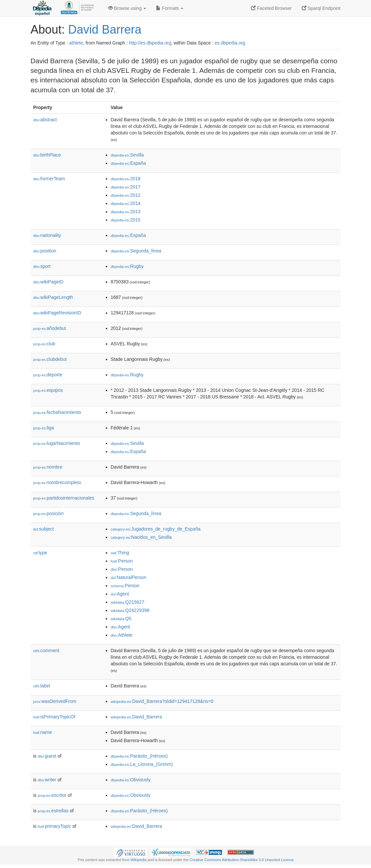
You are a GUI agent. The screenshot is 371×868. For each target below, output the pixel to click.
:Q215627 (128, 602)
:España (128, 163)
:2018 (126, 179)
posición (48, 513)
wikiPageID (48, 282)
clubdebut (50, 359)
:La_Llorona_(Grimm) (142, 764)
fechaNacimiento (57, 412)
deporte (48, 375)
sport (42, 266)
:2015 (126, 220)
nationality (47, 235)
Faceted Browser (271, 8)
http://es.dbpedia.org (150, 43)
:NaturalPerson (129, 577)
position (45, 251)
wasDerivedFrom (55, 701)
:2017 (126, 187)
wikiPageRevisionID (57, 313)
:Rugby (127, 266)
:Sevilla (127, 155)
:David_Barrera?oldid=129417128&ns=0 (162, 701)
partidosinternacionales (64, 498)
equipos (48, 390)
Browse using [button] (127, 8)
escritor (52, 795)
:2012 (126, 195)
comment (46, 651)
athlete (76, 43)
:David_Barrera (137, 717)
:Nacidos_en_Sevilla (141, 537)
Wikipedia (139, 860)
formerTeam (49, 179)
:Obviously (131, 780)
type (40, 553)
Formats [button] (170, 8)
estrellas (53, 811)
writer (47, 780)
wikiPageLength (53, 297)
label (42, 686)
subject (44, 529)
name (43, 732)
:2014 (126, 203)
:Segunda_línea (136, 251)
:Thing (120, 553)
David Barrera (105, 29)
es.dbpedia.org (230, 43)
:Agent (120, 594)
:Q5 (121, 619)
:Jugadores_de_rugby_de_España (156, 529)
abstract (45, 120)
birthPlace (47, 155)
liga (44, 428)
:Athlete (122, 635)
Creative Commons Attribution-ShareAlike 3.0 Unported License (242, 860)
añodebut (50, 328)
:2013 (126, 212)
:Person (122, 561)
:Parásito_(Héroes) (139, 756)
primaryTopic (55, 826)
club (44, 344)
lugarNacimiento (57, 443)
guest (47, 756)
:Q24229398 (130, 610)
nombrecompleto (57, 482)
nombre (48, 467)
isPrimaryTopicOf (54, 717)
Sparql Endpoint (321, 8)
